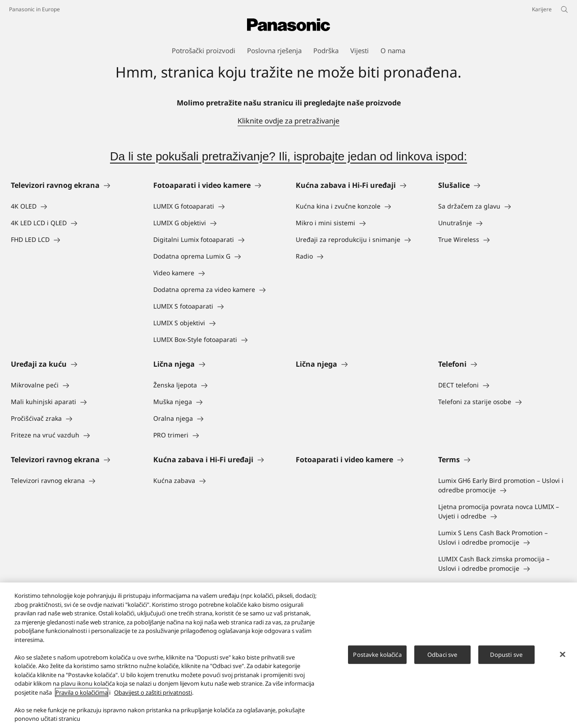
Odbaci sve (442, 659)
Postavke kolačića (377, 659)
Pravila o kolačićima (82, 696)
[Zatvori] (563, 658)
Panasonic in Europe (34, 9)
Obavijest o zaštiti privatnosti (153, 696)
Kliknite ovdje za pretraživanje (288, 121)
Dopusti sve (506, 659)
